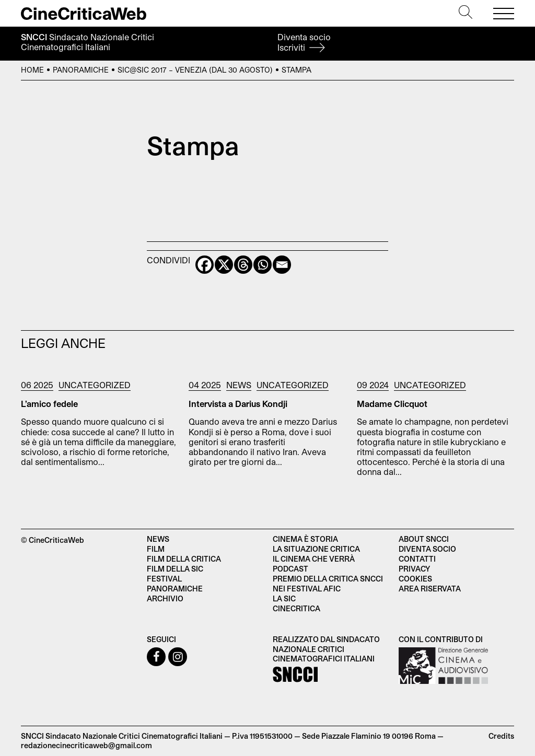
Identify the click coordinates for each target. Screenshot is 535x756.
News (239, 385)
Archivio (165, 598)
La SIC (284, 598)
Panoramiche (81, 70)
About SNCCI (424, 539)
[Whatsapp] (263, 265)
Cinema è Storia (305, 539)
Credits (501, 736)
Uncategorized (95, 385)
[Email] (282, 265)
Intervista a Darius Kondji (238, 404)
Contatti (417, 559)
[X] (224, 265)
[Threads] (243, 265)
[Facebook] (205, 265)
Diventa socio (304, 42)
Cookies (415, 579)
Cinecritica (296, 608)
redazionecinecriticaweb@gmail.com (86, 745)
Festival (164, 579)
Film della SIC (175, 569)
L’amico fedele (49, 404)
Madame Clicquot (392, 404)
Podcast (290, 569)
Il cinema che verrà (314, 559)
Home (32, 70)
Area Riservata (430, 589)
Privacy (414, 569)
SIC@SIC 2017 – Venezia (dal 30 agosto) (195, 70)
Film (156, 549)
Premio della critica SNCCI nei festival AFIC (328, 584)
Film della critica (184, 559)
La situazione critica (316, 549)
